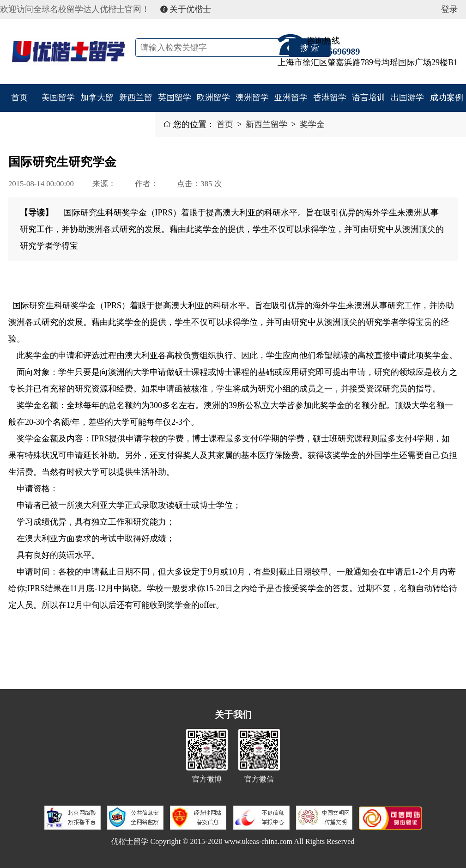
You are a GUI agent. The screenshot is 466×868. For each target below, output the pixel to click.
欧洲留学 (213, 98)
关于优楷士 (186, 9)
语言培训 (369, 98)
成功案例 (447, 98)
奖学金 (312, 124)
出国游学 (407, 98)
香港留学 (330, 98)
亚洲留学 (291, 98)
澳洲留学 (252, 98)
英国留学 (175, 98)
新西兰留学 (136, 111)
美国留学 (58, 98)
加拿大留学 (97, 111)
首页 (19, 98)
